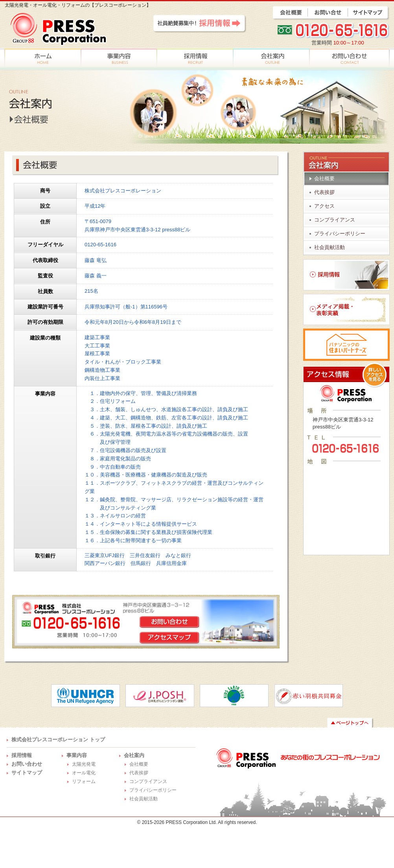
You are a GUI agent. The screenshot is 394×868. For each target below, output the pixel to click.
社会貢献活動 (330, 247)
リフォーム (84, 781)
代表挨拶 (324, 192)
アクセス (324, 206)
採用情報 (22, 755)
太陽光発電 (84, 764)
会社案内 (134, 755)
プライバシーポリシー (340, 234)
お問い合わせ (27, 764)
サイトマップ (27, 773)
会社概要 (324, 178)
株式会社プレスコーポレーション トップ (58, 740)
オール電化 (84, 773)
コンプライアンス (335, 220)
